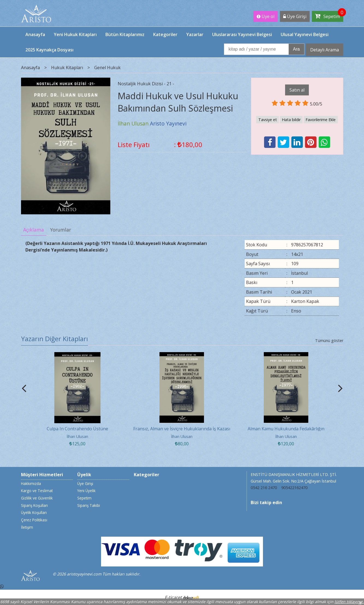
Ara (296, 49)
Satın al (297, 90)
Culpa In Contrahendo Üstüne (77, 429)
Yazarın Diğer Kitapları (54, 339)
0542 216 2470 (264, 488)
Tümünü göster (329, 341)
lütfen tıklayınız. (349, 602)
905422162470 (294, 488)
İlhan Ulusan (77, 436)
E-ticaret (173, 597)
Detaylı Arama (325, 50)
